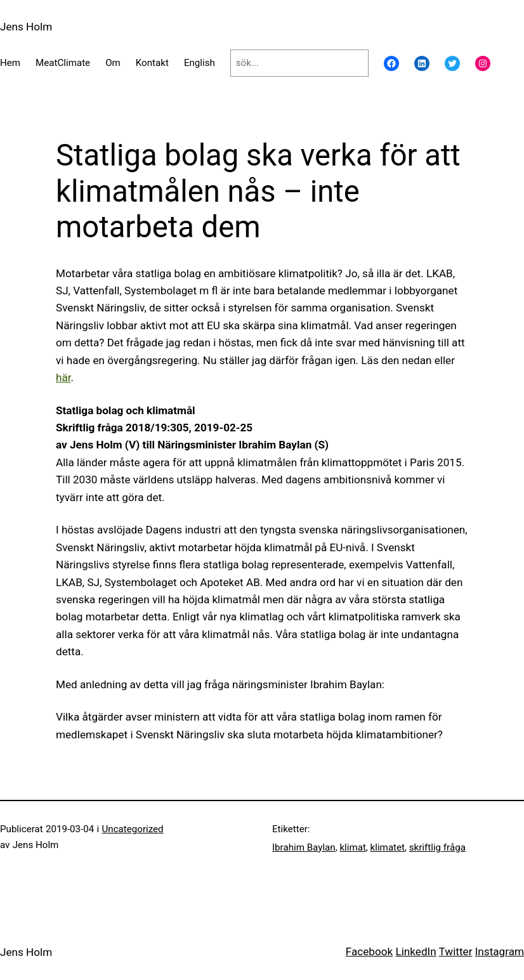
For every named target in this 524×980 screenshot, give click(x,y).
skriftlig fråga (437, 847)
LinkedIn (416, 951)
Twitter (456, 951)
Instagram (500, 951)
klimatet (388, 847)
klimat (352, 847)
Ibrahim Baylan (304, 847)
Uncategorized (132, 829)
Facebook (369, 951)
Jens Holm (26, 27)
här (63, 377)
